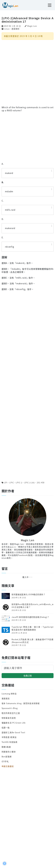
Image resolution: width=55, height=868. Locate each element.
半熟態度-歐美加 (9, 737)
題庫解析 (16, 29)
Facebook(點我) (26, 555)
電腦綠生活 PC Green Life (14, 723)
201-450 (41, 483)
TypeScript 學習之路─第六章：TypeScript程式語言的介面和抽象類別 (32, 628)
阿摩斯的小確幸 (9, 752)
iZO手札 (5, 761)
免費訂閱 (28, 676)
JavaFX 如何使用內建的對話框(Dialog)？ (30, 617)
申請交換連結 (8, 766)
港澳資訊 (6, 698)
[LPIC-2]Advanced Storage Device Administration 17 (28, 20)
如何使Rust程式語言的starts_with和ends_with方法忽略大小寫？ (32, 606)
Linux (7, 29)
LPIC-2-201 (30, 483)
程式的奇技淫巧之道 (11, 713)
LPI (6, 483)
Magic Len (32, 26)
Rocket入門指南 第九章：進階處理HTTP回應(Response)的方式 (32, 641)
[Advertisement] (27, 73)
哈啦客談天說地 (9, 718)
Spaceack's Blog (10, 708)
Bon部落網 (7, 757)
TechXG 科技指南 (10, 742)
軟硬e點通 (6, 747)
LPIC (12, 483)
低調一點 (6, 728)
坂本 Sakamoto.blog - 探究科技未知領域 (21, 703)
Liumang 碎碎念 (9, 694)
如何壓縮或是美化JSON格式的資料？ (29, 594)
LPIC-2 (19, 483)
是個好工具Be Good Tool (13, 732)
